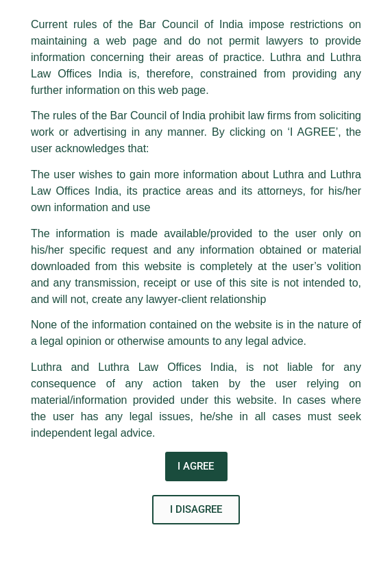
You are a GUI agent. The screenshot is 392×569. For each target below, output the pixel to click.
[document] (196, 284)
